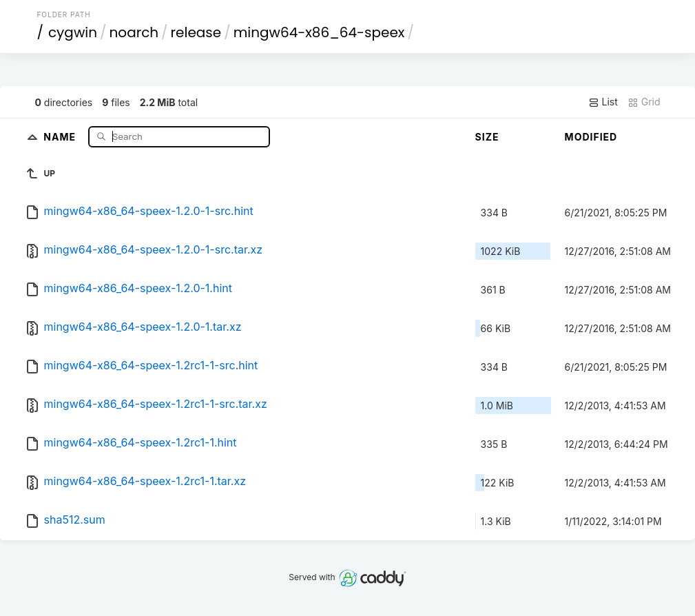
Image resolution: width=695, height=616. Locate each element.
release (196, 32)
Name (61, 136)
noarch (134, 32)
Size (487, 137)
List (603, 102)
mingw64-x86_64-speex (319, 32)
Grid (644, 102)
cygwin (73, 32)
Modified (591, 137)
